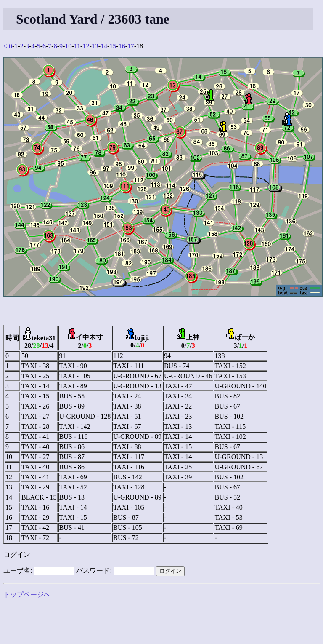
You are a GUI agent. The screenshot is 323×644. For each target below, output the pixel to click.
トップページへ (27, 595)
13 (95, 46)
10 (68, 46)
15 (113, 46)
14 (104, 46)
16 (122, 46)
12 (86, 46)
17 (131, 46)
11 (77, 46)
